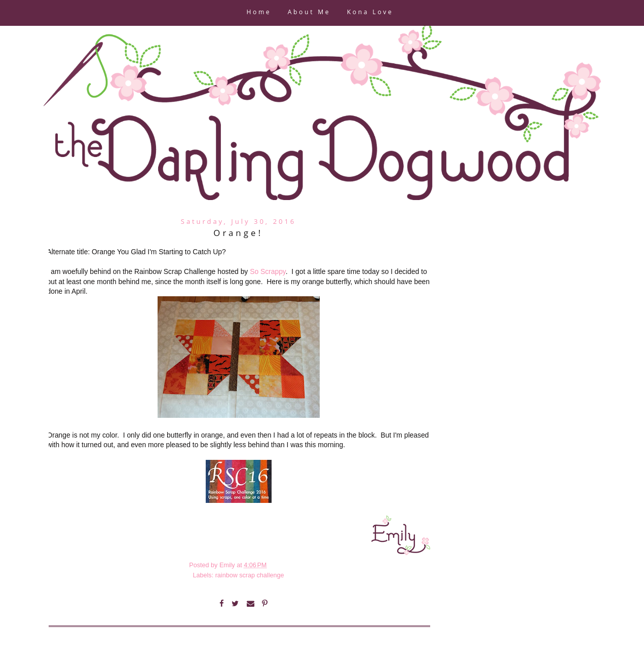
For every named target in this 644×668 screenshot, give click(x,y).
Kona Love (370, 13)
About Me (309, 13)
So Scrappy (268, 271)
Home (259, 13)
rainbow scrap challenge (250, 575)
